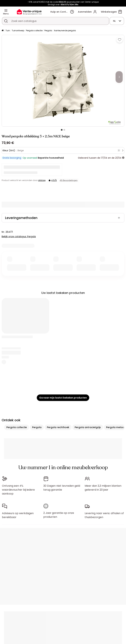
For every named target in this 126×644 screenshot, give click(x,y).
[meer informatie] (123, 158)
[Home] (3, 31)
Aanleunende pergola (65, 30)
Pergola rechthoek (58, 427)
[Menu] (6, 10)
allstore (42, 180)
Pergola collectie (34, 30)
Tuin (8, 30)
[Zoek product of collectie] (6, 21)
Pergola (48, 30)
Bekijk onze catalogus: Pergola (19, 236)
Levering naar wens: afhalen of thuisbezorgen (104, 515)
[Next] (119, 77)
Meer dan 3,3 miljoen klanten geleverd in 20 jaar (103, 488)
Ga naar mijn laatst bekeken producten (63, 398)
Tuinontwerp (18, 30)
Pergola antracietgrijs (88, 427)
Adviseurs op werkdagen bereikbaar (18, 515)
